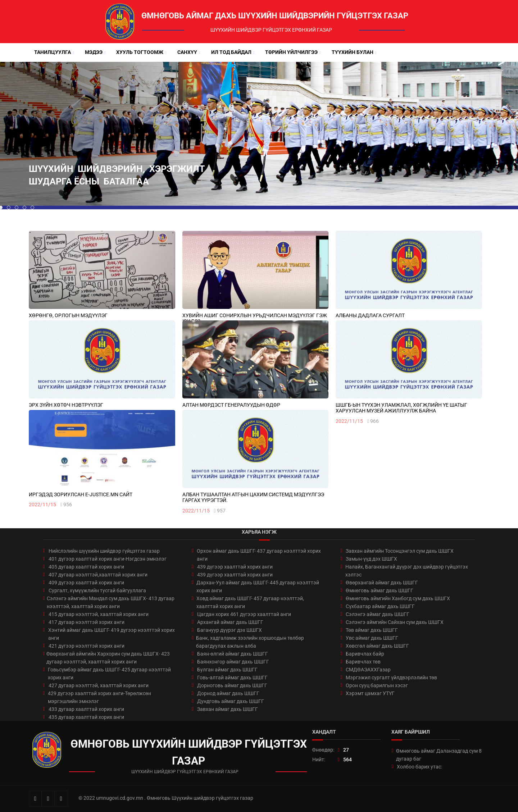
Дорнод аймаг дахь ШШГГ (228, 693)
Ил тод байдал (231, 52)
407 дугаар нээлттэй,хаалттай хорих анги (98, 575)
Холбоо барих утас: (419, 767)
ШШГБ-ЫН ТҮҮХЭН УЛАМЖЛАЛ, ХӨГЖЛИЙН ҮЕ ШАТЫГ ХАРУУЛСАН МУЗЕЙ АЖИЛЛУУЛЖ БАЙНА (401, 408)
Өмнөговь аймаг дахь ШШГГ (380, 590)
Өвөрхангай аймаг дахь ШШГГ (382, 583)
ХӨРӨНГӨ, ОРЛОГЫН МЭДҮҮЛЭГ (68, 315)
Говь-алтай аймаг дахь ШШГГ (232, 678)
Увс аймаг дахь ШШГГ (372, 638)
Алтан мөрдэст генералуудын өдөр (231, 405)
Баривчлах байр (365, 654)
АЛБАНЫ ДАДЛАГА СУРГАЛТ (370, 315)
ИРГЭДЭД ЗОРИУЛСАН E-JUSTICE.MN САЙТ (81, 494)
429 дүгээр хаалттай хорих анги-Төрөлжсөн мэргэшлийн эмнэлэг (99, 697)
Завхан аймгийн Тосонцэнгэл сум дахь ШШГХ (400, 551)
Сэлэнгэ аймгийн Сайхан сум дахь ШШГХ (395, 622)
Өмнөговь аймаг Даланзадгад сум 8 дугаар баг (439, 755)
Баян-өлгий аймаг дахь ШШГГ (233, 654)
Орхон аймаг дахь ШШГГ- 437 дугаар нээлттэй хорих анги (259, 555)
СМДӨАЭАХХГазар (368, 670)
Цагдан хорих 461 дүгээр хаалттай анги (244, 614)
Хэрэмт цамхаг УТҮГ (370, 693)
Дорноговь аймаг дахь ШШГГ (232, 685)
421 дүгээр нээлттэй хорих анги (87, 646)
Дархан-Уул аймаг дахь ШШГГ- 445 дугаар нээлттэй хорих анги (258, 587)
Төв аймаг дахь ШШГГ (372, 630)
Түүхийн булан (353, 52)
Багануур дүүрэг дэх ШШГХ (230, 630)
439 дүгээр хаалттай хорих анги (235, 567)
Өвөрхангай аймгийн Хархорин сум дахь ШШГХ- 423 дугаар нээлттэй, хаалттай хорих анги (108, 658)
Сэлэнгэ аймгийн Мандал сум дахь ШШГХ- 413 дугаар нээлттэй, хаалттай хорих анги (111, 602)
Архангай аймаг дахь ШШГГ (230, 622)
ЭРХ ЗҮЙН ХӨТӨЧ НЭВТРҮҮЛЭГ (66, 405)
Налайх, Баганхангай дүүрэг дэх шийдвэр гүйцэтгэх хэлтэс (407, 571)
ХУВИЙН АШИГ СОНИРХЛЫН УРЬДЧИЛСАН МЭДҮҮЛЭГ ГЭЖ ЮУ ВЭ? (255, 318)
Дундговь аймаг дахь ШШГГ (231, 701)
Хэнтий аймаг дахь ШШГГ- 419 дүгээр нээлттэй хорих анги (112, 634)
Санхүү (187, 52)
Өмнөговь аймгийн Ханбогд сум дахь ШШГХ (398, 598)
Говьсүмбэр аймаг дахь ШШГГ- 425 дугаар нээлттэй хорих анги (109, 674)
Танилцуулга (53, 52)
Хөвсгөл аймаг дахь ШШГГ (377, 646)
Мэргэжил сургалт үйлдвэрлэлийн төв (391, 678)
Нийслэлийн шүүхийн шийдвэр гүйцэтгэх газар (104, 551)
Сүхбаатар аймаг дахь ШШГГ (380, 606)
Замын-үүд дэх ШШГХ (371, 559)
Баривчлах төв (363, 662)
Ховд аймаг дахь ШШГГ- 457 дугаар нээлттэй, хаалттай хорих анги (250, 602)
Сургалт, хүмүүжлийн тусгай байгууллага (97, 590)
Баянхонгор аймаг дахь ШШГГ (233, 662)
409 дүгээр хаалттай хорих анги (86, 583)
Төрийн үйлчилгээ (291, 52)
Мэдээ (94, 52)
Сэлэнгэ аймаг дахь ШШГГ (378, 614)
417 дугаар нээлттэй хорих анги (87, 622)
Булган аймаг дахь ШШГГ (227, 670)
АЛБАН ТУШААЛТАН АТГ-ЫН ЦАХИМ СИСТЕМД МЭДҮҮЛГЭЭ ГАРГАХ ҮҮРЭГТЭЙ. (253, 498)
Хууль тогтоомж (140, 52)
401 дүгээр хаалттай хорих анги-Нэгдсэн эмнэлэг (108, 559)
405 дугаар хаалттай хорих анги (86, 567)
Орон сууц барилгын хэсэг (377, 685)
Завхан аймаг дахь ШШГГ (228, 709)
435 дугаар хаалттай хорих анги (86, 717)
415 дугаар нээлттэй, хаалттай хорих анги (99, 614)
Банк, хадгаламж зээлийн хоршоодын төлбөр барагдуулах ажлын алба (250, 642)
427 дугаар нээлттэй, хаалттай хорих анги (99, 685)
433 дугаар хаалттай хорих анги (86, 709)
